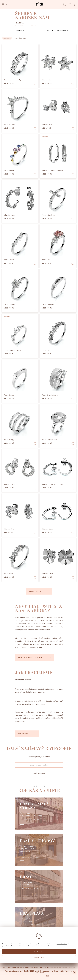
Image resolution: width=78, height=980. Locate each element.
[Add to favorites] (35, 84)
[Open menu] (3, 5)
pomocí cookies (62, 944)
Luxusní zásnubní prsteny (39, 765)
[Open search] (8, 4)
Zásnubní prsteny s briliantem (39, 757)
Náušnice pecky (39, 773)
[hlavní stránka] (39, 6)
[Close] (75, 973)
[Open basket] (75, 4)
